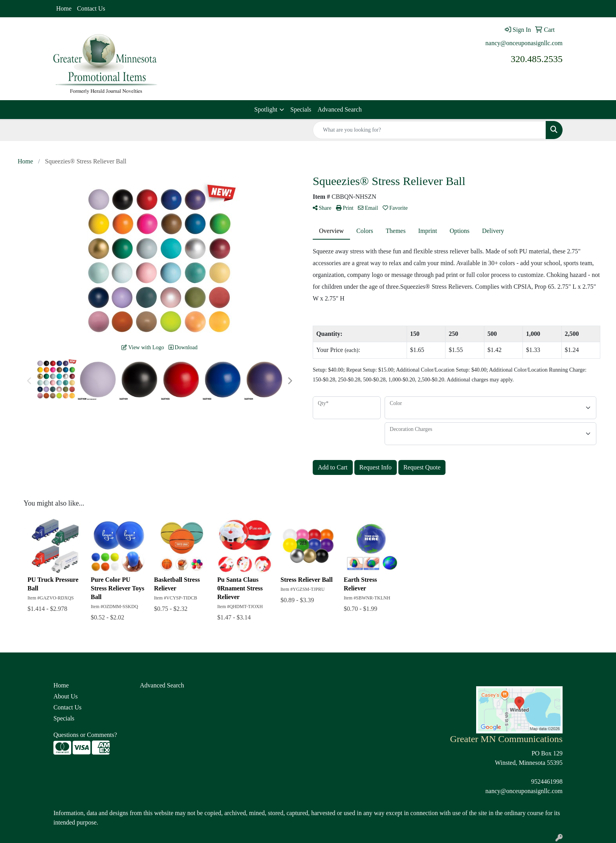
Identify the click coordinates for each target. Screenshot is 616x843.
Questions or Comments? (85, 735)
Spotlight (266, 109)
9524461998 (547, 782)
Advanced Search (339, 109)
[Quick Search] (429, 130)
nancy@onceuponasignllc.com (524, 43)
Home (64, 8)
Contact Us (91, 8)
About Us (66, 696)
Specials (301, 109)
